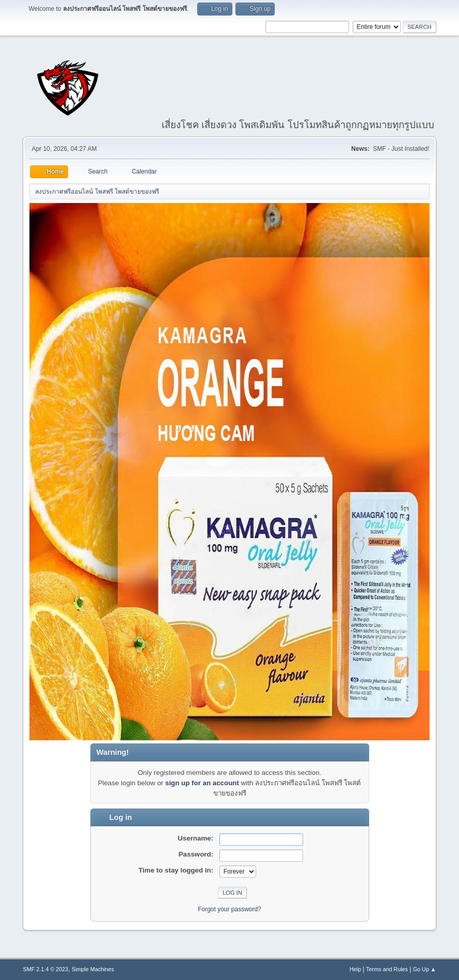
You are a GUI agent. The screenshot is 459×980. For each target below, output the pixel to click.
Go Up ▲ (425, 969)
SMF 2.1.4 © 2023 (45, 969)
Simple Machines (93, 969)
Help (355, 969)
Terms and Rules (387, 969)
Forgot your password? (229, 909)
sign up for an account (202, 783)
